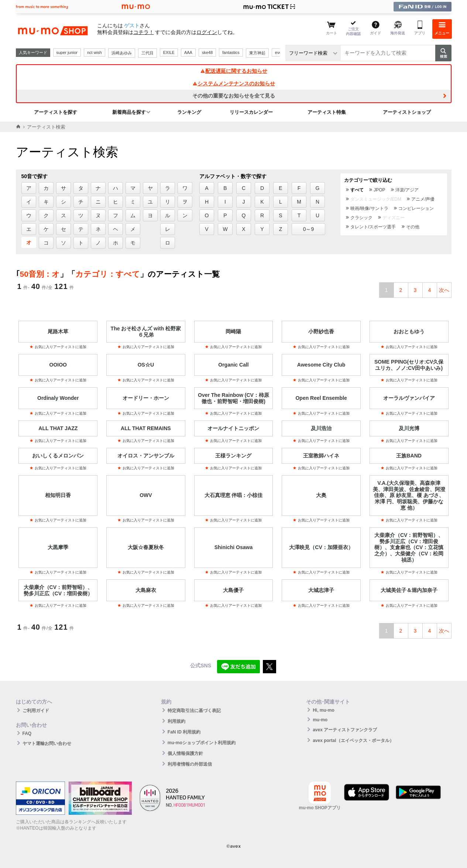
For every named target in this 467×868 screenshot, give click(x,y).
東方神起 (257, 53)
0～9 (309, 229)
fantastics (231, 52)
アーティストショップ (407, 112)
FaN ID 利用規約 (184, 732)
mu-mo (320, 720)
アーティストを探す (56, 112)
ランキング (189, 112)
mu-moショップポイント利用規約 (202, 743)
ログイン (207, 32)
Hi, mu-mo (324, 710)
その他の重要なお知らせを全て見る (234, 96)
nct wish (95, 52)
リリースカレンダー (251, 112)
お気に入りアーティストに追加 (58, 347)
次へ (444, 290)
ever (279, 52)
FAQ (27, 733)
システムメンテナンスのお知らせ (234, 84)
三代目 (147, 53)
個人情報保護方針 (185, 753)
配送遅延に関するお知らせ (234, 71)
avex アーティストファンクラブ (345, 730)
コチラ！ (144, 32)
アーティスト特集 (327, 112)
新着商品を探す (129, 112)
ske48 (207, 52)
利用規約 (176, 721)
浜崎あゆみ (122, 53)
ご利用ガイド (36, 711)
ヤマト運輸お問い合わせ (47, 743)
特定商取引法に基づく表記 (194, 711)
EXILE (169, 52)
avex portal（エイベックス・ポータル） (353, 741)
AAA (188, 52)
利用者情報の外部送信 (190, 764)
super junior (67, 52)
